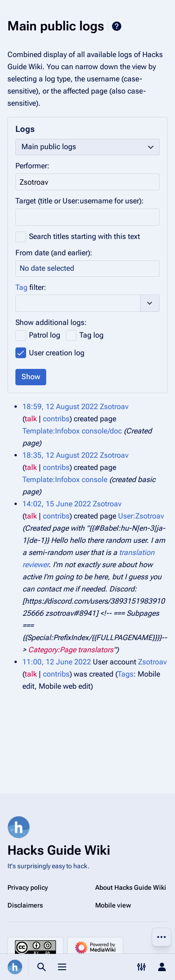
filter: (31, 287)
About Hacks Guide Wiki (131, 887)
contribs (56, 419)
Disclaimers (25, 905)
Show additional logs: (51, 322)
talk (31, 419)
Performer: (32, 166)
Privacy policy (28, 887)
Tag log (91, 335)
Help (117, 26)
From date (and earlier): (54, 253)
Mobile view (113, 905)
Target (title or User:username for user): (80, 201)
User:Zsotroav (141, 516)
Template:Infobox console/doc (72, 431)
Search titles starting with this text (84, 236)
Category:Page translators (71, 650)
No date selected (47, 268)
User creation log (57, 353)
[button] (150, 303)
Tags (126, 674)
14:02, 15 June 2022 (57, 504)
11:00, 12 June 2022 (57, 662)
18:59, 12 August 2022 (60, 407)
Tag (21, 287)
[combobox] (87, 147)
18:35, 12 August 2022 (60, 455)
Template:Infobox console (65, 479)
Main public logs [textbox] (49, 147)
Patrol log (45, 335)
